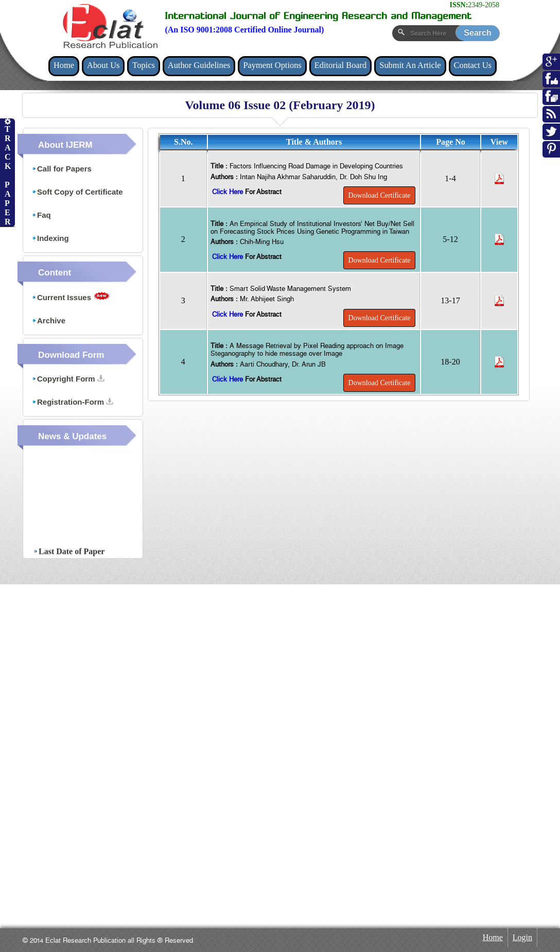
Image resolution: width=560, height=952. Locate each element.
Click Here (229, 192)
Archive (49, 321)
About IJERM (65, 145)
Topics (143, 65)
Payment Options (272, 65)
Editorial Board (341, 65)
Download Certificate (380, 195)
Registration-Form (73, 402)
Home (64, 65)
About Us (103, 65)
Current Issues (71, 297)
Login (522, 937)
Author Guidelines (199, 65)
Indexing (50, 238)
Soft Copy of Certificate (77, 192)
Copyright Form (68, 379)
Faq (41, 215)
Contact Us (473, 65)
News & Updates (72, 436)
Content (55, 273)
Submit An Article (410, 65)
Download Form (71, 355)
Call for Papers (62, 169)
